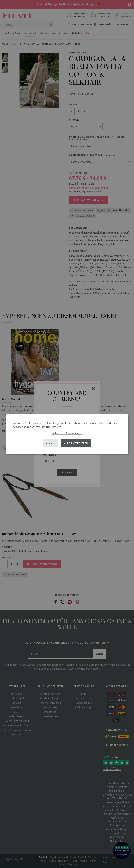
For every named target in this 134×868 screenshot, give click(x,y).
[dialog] (67, 434)
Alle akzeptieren (76, 443)
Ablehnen (51, 443)
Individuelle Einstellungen (67, 433)
